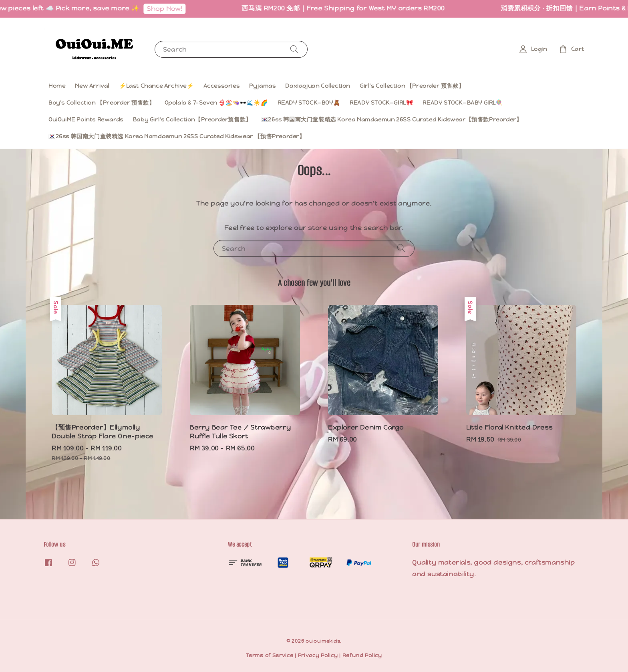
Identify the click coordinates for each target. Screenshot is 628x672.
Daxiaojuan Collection (318, 86)
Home (57, 86)
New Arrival (92, 86)
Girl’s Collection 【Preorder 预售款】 (412, 86)
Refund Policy (362, 655)
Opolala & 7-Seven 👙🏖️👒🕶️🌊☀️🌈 (216, 103)
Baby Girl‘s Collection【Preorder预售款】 (192, 119)
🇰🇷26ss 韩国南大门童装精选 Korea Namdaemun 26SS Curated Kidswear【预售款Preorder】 (392, 119)
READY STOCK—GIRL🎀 (381, 103)
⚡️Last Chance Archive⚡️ (156, 86)
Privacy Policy (318, 655)
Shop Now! (169, 9)
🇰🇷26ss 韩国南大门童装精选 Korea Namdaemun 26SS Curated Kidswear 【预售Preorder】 (177, 136)
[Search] (294, 49)
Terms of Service (270, 655)
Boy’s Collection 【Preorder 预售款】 (102, 103)
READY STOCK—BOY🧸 (309, 103)
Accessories (222, 86)
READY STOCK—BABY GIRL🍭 (463, 103)
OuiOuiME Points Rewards (86, 119)
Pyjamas (262, 86)
